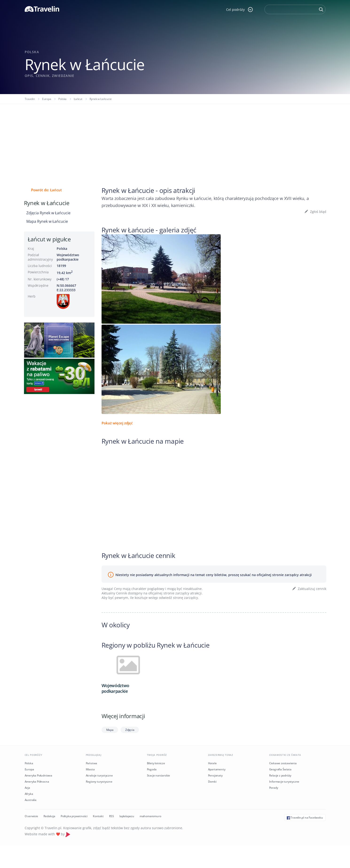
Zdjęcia (130, 730)
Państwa (92, 763)
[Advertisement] (175, 139)
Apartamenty (217, 769)
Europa (47, 99)
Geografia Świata (280, 769)
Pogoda (152, 769)
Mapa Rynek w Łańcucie (47, 221)
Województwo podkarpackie (68, 257)
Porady (274, 788)
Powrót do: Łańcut (46, 190)
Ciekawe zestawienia (283, 763)
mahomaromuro (150, 816)
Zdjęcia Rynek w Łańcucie (48, 213)
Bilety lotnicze (156, 763)
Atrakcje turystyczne (99, 775)
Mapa (110, 730)
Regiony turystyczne (99, 782)
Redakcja (49, 816)
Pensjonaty (215, 775)
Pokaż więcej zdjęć (117, 423)
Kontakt (98, 816)
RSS (112, 816)
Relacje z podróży (280, 775)
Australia (31, 800)
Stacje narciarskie (158, 775)
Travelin (30, 99)
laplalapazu (127, 816)
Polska (62, 99)
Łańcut (78, 99)
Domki (212, 782)
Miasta (90, 769)
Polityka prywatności (74, 816)
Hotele (212, 763)
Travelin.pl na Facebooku (305, 818)
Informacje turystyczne (284, 782)
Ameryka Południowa (38, 775)
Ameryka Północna (37, 782)
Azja (27, 788)
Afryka (29, 794)
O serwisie (31, 816)
